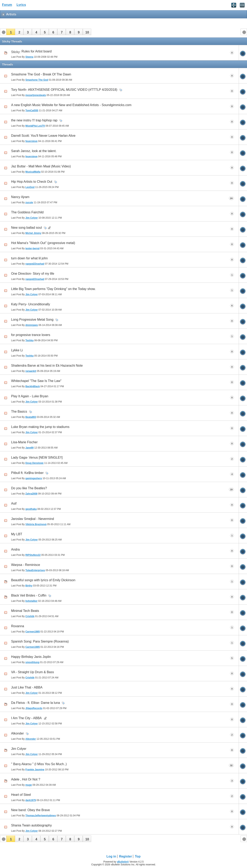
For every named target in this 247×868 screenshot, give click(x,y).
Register (126, 856)
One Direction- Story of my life (33, 274)
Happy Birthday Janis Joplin (31, 657)
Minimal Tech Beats (25, 611)
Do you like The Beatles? (29, 488)
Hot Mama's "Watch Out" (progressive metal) (43, 243)
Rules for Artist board (37, 51)
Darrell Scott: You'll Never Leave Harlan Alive (43, 136)
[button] (11, 32)
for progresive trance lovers (31, 335)
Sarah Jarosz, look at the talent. (34, 151)
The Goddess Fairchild (27, 212)
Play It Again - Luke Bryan (30, 396)
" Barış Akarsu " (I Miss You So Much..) (39, 764)
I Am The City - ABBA (26, 718)
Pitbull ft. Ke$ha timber (27, 473)
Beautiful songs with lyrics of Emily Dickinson (43, 580)
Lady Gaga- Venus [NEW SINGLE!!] (37, 457)
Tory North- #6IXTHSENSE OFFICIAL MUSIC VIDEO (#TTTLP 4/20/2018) (64, 90)
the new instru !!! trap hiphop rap (34, 120)
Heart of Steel (21, 795)
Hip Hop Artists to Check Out (32, 182)
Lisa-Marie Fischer (24, 442)
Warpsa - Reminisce (26, 565)
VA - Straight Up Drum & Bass (32, 672)
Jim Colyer (19, 749)
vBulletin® (123, 862)
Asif (14, 503)
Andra (15, 549)
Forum (7, 5)
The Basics (19, 412)
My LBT (17, 534)
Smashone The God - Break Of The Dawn (41, 74)
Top (138, 856)
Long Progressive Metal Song (32, 320)
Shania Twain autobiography (31, 825)
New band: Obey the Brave (30, 810)
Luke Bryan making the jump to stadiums (40, 427)
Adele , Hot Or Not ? (26, 779)
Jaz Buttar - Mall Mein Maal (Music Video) (41, 166)
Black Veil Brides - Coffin (29, 595)
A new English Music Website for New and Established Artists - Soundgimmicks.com (71, 105)
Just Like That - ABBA (27, 687)
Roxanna (18, 626)
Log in (111, 856)
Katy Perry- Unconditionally (31, 304)
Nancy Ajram (20, 197)
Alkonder (17, 733)
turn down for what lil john (29, 258)
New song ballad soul (26, 228)
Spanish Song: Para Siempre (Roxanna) (40, 641)
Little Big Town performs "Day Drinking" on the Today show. (53, 289)
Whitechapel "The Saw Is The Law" (36, 381)
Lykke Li (17, 350)
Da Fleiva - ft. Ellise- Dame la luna (36, 703)
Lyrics (21, 5)
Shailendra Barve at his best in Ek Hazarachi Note (47, 366)
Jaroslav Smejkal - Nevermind (33, 519)
